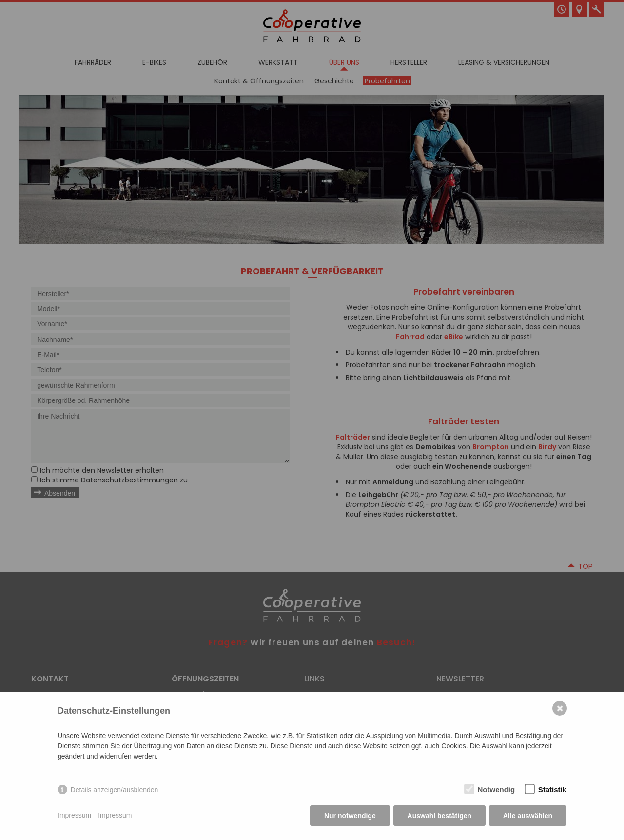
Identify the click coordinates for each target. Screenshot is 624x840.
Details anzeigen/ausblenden (115, 790)
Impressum (74, 816)
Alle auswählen (528, 816)
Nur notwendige (350, 816)
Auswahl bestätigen (439, 816)
